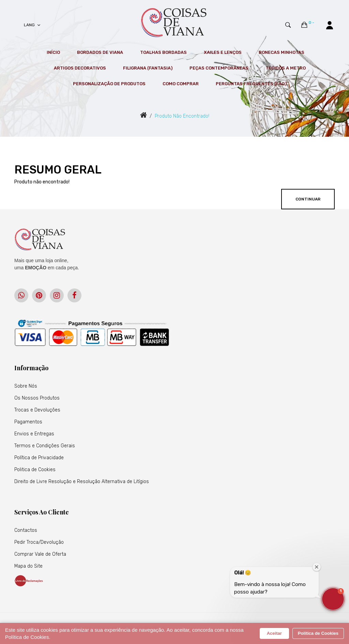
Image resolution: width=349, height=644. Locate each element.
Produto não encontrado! (182, 116)
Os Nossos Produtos (37, 398)
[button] (333, 599)
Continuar (308, 199)
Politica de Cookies (35, 470)
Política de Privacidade (39, 458)
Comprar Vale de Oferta (40, 554)
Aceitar (274, 633)
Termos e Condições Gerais (45, 446)
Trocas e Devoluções (37, 410)
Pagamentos (28, 422)
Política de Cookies (318, 633)
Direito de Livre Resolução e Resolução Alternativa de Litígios (82, 482)
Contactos (26, 530)
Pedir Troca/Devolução (39, 542)
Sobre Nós (26, 386)
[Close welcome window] (317, 567)
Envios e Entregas (34, 434)
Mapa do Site (28, 566)
